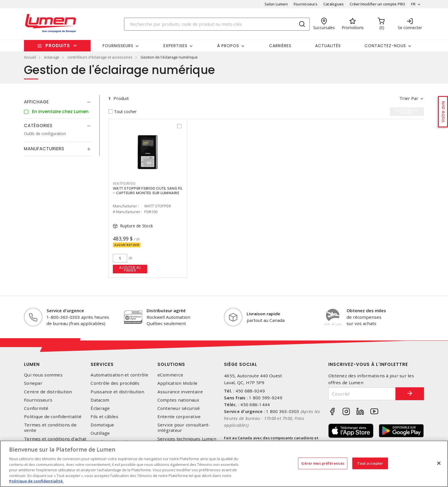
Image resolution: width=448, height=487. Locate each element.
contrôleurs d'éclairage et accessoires (100, 57)
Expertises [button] (175, 46)
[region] (224, 464)
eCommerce (170, 375)
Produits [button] (58, 46)
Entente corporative (179, 417)
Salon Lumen (276, 4)
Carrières (280, 46)
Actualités (328, 46)
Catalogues (334, 4)
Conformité (36, 408)
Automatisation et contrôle (119, 375)
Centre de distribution (48, 392)
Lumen (32, 364)
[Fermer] (439, 463)
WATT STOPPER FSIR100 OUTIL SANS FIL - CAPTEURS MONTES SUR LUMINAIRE (148, 191)
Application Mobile (178, 383)
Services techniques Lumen (187, 439)
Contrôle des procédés (115, 383)
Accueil (30, 57)
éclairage (52, 57)
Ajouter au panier (130, 269)
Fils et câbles (104, 417)
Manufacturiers (44, 149)
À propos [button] (228, 46)
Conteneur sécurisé (179, 408)
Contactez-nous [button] (385, 46)
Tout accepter (370, 463)
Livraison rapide (263, 314)
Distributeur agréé (166, 310)
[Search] (217, 24)
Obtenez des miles (366, 310)
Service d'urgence (65, 310)
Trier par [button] (409, 98)
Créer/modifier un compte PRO (377, 4)
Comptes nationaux (178, 400)
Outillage (100, 433)
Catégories (38, 126)
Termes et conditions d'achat (55, 439)
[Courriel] (362, 394)
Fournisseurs (306, 4)
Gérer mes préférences (323, 463)
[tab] (57, 102)
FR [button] (413, 4)
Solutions (171, 364)
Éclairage (100, 408)
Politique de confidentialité (53, 417)
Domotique (102, 425)
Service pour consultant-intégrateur (184, 428)
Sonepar (33, 383)
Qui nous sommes (43, 375)
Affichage (36, 102)
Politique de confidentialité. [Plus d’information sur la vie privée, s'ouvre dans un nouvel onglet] (36, 481)
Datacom (100, 400)
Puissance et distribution (117, 392)
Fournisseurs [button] (118, 46)
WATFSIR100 (124, 184)
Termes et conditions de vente (50, 428)
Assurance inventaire (180, 392)
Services (102, 364)
